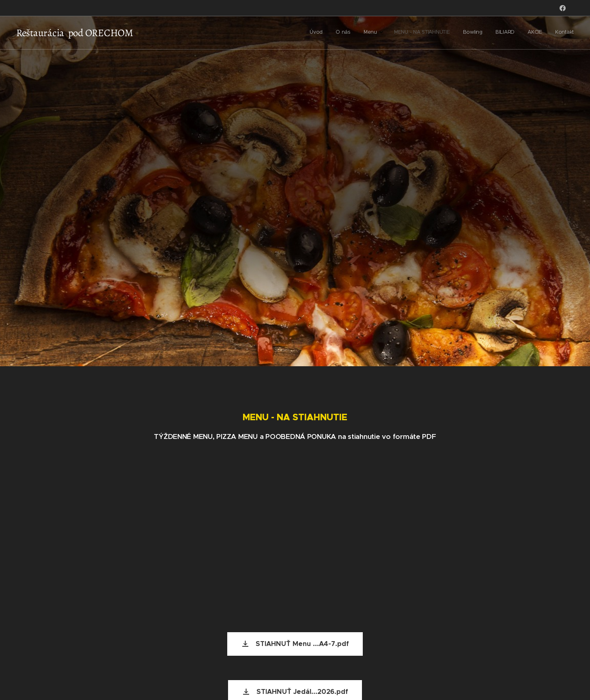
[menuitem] (481, 33)
